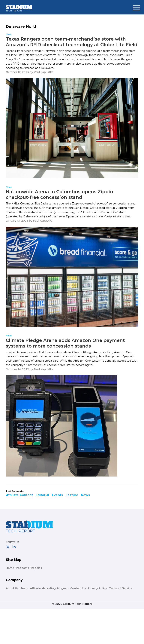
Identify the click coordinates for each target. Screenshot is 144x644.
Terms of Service (121, 588)
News (85, 495)
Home (10, 568)
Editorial (42, 495)
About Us (12, 588)
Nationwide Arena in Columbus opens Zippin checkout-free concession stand (60, 194)
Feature (72, 495)
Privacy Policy (97, 588)
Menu (137, 6)
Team (24, 588)
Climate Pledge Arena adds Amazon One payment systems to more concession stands (65, 343)
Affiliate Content (19, 495)
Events (57, 495)
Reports (36, 568)
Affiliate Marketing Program (49, 588)
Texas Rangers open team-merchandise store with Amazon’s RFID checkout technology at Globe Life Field (72, 42)
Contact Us (78, 588)
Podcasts (22, 568)
